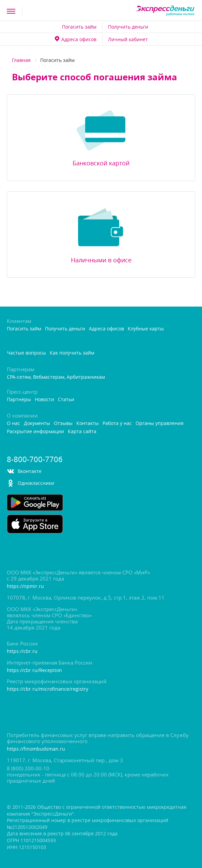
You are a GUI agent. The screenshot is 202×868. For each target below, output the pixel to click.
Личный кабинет (128, 39)
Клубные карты (146, 329)
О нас (13, 423)
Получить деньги (128, 27)
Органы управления (160, 423)
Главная (21, 60)
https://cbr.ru (22, 651)
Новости (44, 400)
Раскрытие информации (35, 432)
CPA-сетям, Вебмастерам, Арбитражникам (56, 377)
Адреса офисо (76, 39)
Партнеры (19, 400)
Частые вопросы (26, 353)
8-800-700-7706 (35, 459)
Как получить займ (72, 353)
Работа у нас (117, 423)
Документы (37, 423)
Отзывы (63, 423)
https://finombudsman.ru (36, 749)
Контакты (88, 423)
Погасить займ (79, 27)
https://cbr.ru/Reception (34, 670)
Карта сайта (82, 432)
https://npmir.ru (25, 586)
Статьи (66, 400)
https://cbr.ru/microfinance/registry (48, 689)
